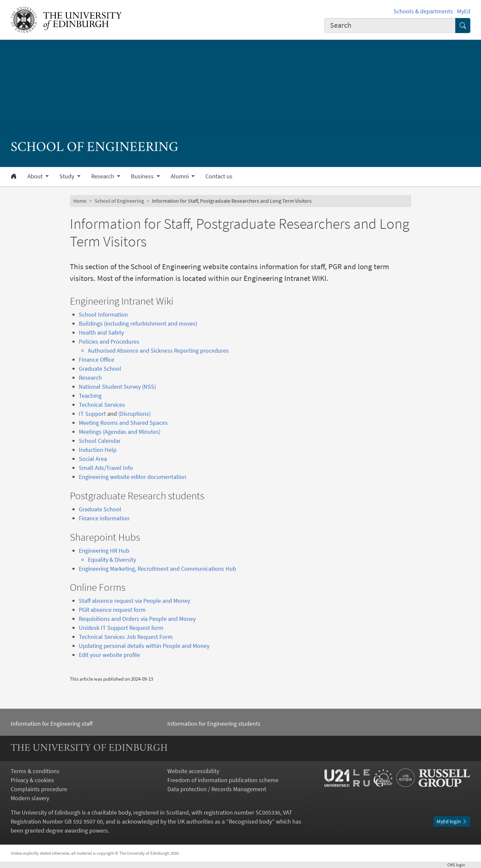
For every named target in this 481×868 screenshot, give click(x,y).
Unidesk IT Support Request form (121, 628)
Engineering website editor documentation (133, 477)
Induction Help (98, 450)
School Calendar (100, 441)
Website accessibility (193, 771)
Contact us (219, 176)
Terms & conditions (35, 771)
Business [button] (143, 176)
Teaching (90, 396)
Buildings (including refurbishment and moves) (138, 323)
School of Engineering (119, 201)
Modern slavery (30, 798)
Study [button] (67, 176)
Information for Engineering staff (52, 724)
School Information (103, 314)
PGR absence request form (112, 610)
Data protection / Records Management (217, 789)
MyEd (464, 11)
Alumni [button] (180, 176)
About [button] (36, 176)
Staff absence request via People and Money (134, 601)
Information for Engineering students (214, 724)
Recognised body (250, 821)
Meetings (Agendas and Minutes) (120, 432)
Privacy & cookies (32, 780)
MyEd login (452, 821)
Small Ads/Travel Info (106, 468)
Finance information (104, 518)
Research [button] (103, 176)
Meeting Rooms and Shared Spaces (123, 423)
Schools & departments (423, 11)
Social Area (93, 459)
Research (90, 378)
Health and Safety (101, 332)
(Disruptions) (134, 414)
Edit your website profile (109, 655)
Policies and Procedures (109, 341)
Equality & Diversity (112, 560)
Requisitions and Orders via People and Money (137, 619)
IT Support (92, 414)
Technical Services (102, 405)
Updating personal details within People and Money (144, 646)
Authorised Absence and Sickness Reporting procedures (158, 351)
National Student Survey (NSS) (117, 387)
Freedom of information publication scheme (223, 780)
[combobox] (390, 26)
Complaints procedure (39, 789)
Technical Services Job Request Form (126, 637)
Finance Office (97, 360)
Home (80, 201)
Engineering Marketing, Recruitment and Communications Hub (157, 569)
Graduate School (100, 369)
